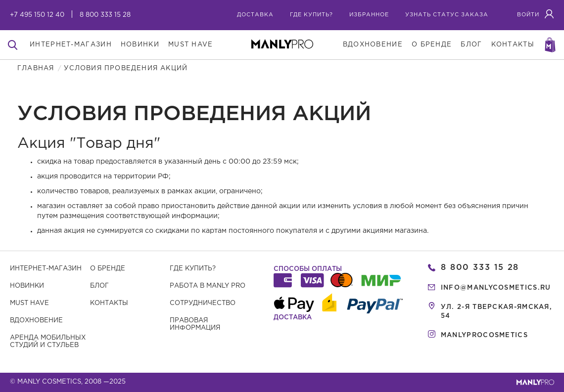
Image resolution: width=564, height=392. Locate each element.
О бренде (108, 269)
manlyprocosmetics (484, 335)
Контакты (109, 303)
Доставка (255, 15)
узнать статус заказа (447, 15)
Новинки (27, 286)
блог (471, 45)
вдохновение (373, 45)
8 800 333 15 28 (105, 15)
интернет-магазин (71, 45)
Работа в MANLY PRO (208, 286)
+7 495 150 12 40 (37, 15)
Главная (36, 68)
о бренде (432, 45)
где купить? (311, 15)
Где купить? (193, 269)
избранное (369, 15)
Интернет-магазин (46, 269)
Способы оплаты (308, 269)
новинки (140, 45)
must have (191, 45)
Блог (99, 286)
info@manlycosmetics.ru (496, 288)
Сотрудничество (203, 303)
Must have (29, 303)
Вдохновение (36, 321)
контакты (513, 45)
